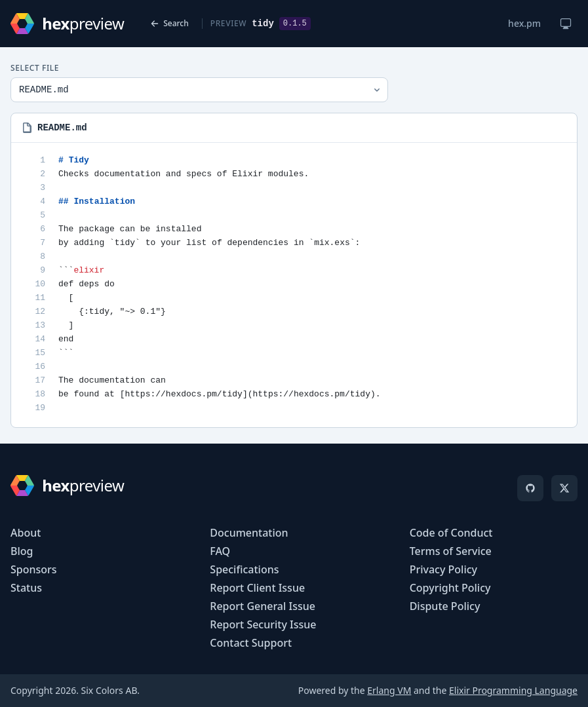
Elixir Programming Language (513, 690)
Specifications (244, 569)
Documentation (249, 533)
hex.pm (524, 23)
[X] (564, 488)
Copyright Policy (450, 588)
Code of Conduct (451, 533)
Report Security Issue (263, 624)
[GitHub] (530, 488)
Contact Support (251, 643)
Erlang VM (389, 690)
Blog (22, 551)
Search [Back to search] (169, 23)
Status (26, 588)
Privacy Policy (443, 569)
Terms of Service (451, 551)
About (26, 533)
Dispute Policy (445, 606)
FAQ (220, 551)
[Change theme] (566, 24)
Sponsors (34, 569)
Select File (35, 68)
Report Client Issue (257, 588)
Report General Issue (263, 606)
